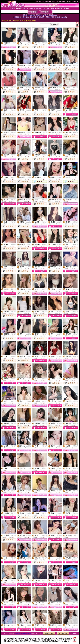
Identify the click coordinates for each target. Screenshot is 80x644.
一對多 (14, 43)
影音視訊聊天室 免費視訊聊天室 (23, 634)
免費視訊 (29, 43)
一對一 (45, 132)
